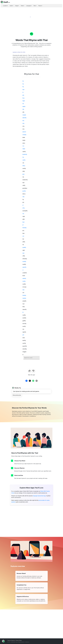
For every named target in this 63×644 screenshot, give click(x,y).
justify (24, 191)
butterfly (25, 154)
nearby (24, 298)
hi (23, 92)
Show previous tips (17, 395)
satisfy (24, 278)
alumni (24, 132)
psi (23, 335)
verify (24, 160)
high (24, 101)
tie (23, 104)
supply (24, 115)
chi (23, 236)
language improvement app (39, 496)
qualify (24, 247)
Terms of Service (11, 640)
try (23, 157)
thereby (24, 228)
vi (23, 270)
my (23, 214)
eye (23, 89)
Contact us (27, 642)
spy (23, 290)
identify (24, 118)
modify (24, 261)
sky (23, 123)
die (23, 109)
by (23, 84)
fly (23, 87)
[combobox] (32, 358)
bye (23, 222)
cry (23, 146)
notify (24, 281)
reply (24, 149)
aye (23, 253)
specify (24, 267)
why (24, 208)
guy (23, 174)
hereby (24, 295)
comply (24, 135)
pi (23, 225)
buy (23, 98)
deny (24, 166)
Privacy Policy (19, 640)
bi (23, 312)
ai (23, 205)
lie (23, 81)
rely (23, 197)
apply (24, 106)
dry (23, 121)
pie (23, 95)
